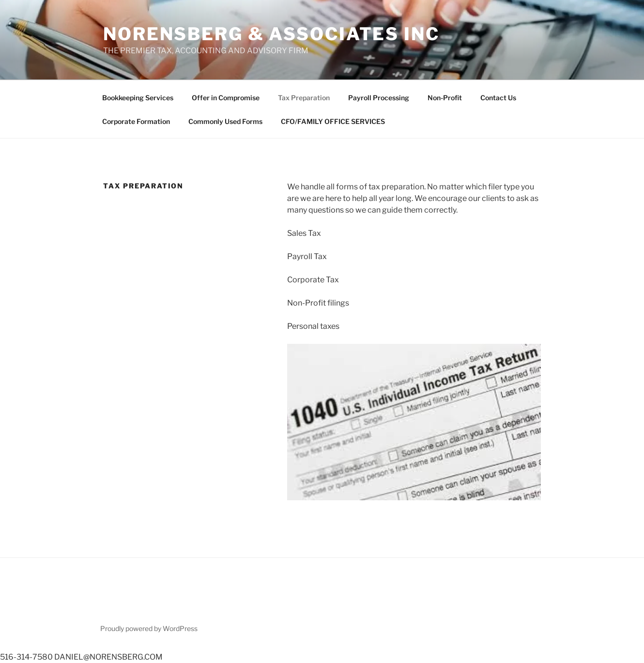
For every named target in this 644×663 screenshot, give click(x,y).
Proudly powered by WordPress (149, 628)
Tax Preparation (304, 98)
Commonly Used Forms (225, 121)
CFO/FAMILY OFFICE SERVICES (333, 121)
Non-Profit (445, 98)
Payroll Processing (379, 98)
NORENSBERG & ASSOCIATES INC (271, 34)
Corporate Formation (136, 121)
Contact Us (498, 98)
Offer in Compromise (226, 98)
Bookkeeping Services (138, 98)
